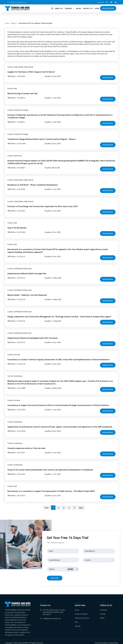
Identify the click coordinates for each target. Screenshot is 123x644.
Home (7, 23)
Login (97, 8)
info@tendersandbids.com (18, 2)
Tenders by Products (82, 616)
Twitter (102, 616)
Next (81, 506)
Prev (47, 506)
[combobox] (99, 558)
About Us (59, 8)
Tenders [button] (69, 8)
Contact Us (88, 8)
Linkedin (103, 612)
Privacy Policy (113, 641)
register (55, 576)
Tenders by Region (81, 612)
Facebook (103, 608)
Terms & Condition (101, 641)
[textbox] (99, 558)
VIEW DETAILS (108, 77)
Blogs (78, 8)
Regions (14, 23)
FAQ (76, 620)
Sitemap (78, 624)
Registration (108, 8)
